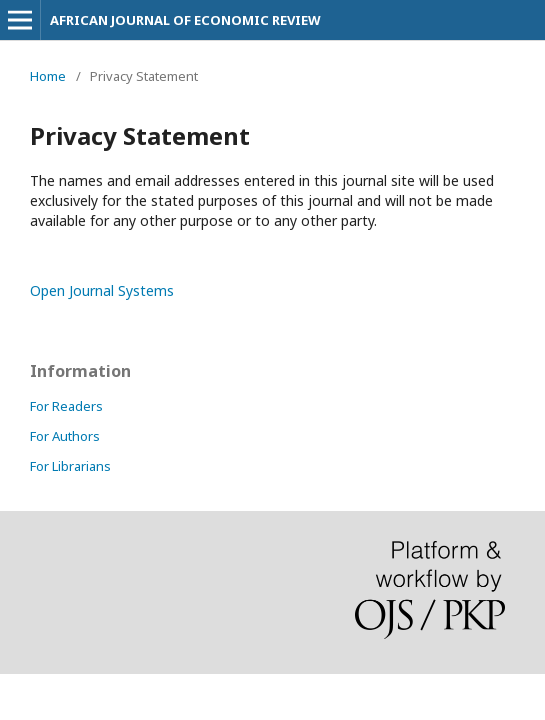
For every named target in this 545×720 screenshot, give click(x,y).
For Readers (66, 406)
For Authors (65, 436)
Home (48, 76)
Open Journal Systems (102, 290)
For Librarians (70, 466)
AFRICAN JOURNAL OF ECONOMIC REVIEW (185, 20)
